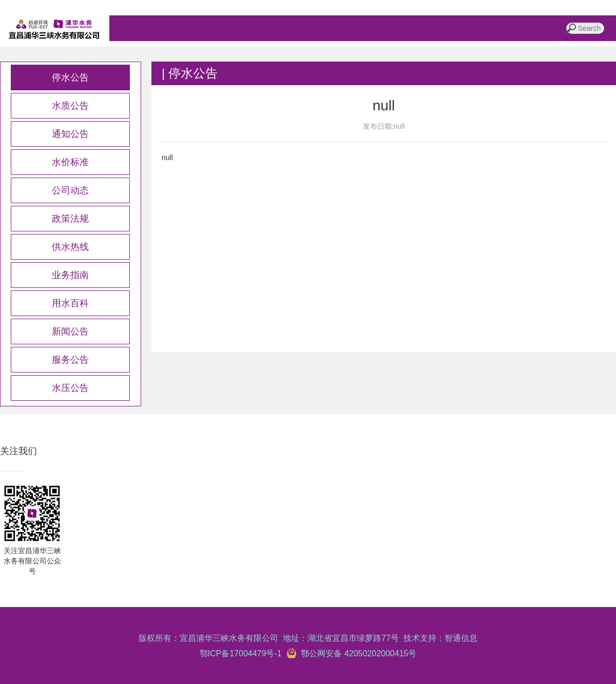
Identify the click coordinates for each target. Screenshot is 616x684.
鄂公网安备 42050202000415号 (357, 653)
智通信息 (461, 638)
